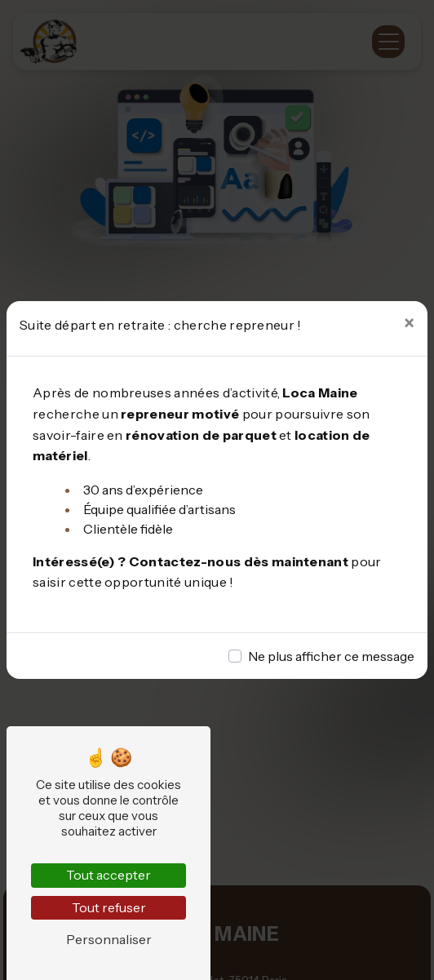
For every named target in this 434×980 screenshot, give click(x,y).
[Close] (409, 324)
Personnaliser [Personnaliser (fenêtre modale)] (109, 939)
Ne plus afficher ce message (331, 656)
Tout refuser (109, 907)
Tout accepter (108, 875)
